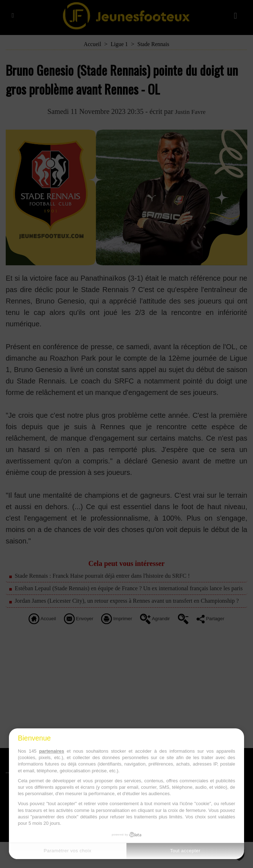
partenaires (51, 751)
